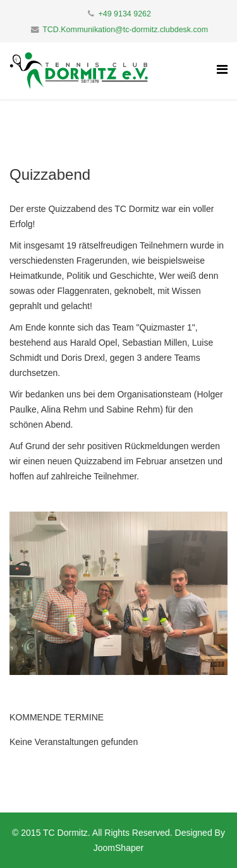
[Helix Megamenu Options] (222, 70)
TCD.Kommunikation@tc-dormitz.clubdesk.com (125, 30)
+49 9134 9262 (125, 14)
